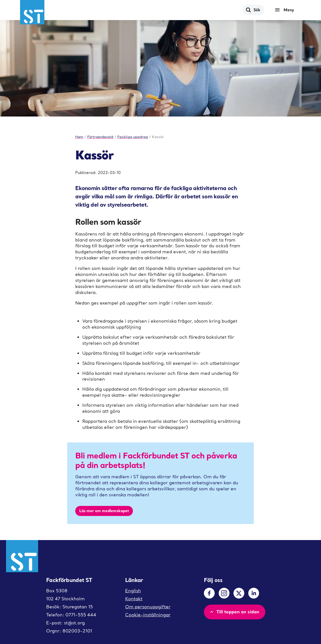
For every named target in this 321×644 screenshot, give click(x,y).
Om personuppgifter (148, 607)
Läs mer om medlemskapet (104, 511)
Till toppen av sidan (234, 612)
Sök (253, 10)
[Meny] (286, 10)
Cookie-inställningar (148, 615)
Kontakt (134, 599)
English (133, 591)
